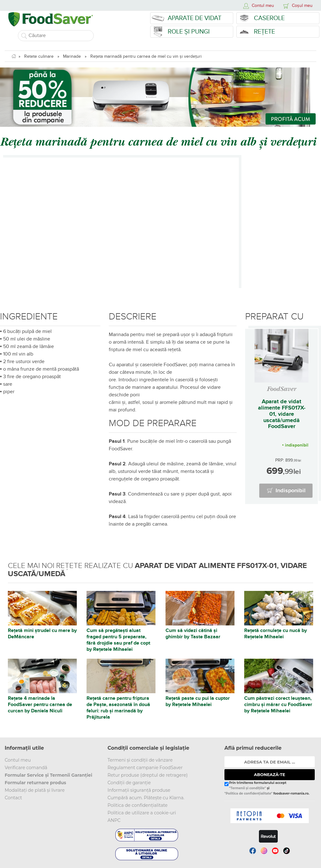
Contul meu (18, 760)
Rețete (264, 32)
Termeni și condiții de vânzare (140, 760)
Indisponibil (291, 491)
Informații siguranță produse (139, 790)
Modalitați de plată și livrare (35, 790)
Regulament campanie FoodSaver (145, 768)
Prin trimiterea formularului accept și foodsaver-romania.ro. (267, 788)
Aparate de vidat (195, 18)
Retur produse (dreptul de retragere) (148, 775)
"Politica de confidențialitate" (248, 793)
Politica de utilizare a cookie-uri (142, 813)
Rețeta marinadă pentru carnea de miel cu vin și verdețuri (146, 56)
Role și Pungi (189, 32)
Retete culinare (39, 56)
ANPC (114, 820)
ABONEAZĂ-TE (270, 774)
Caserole (269, 18)
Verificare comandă (26, 768)
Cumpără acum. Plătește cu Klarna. (146, 798)
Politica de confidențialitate (138, 805)
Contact (13, 798)
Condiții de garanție (129, 783)
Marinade (72, 56)
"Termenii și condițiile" (248, 788)
